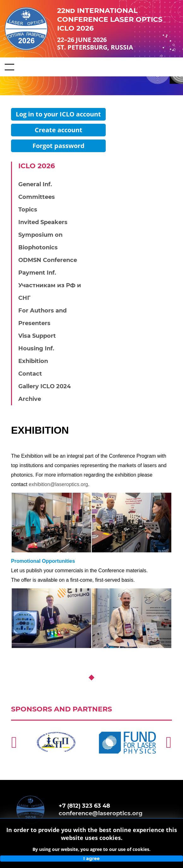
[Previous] (14, 742)
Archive (30, 399)
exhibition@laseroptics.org (58, 484)
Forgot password (59, 146)
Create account (59, 130)
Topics (28, 210)
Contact (30, 374)
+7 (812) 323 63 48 (84, 806)
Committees (37, 197)
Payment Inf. (37, 273)
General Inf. (35, 184)
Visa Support (37, 336)
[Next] (169, 742)
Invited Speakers (43, 222)
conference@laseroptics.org (101, 813)
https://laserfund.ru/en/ (120, 724)
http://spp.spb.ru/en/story (52, 724)
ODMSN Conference (48, 260)
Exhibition (33, 361)
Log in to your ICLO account (58, 114)
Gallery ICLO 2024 (44, 386)
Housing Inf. (36, 348)
